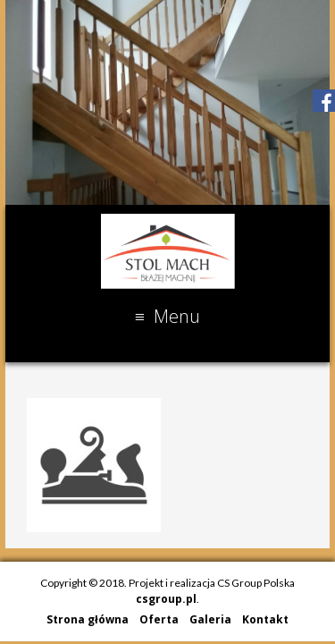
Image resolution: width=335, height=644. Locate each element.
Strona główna (88, 619)
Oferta (159, 619)
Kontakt (265, 619)
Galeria (210, 619)
